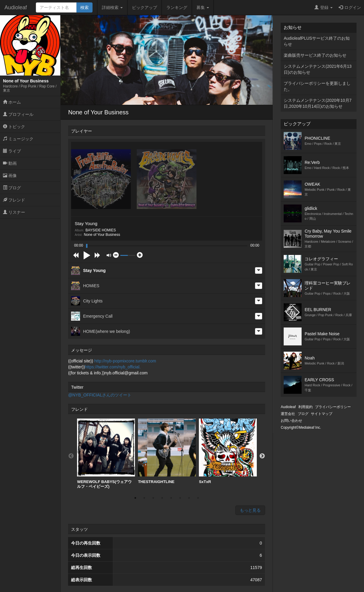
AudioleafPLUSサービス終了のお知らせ (317, 41)
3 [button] (153, 498)
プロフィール (18, 114)
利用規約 (305, 407)
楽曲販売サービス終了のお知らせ (315, 55)
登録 (324, 7)
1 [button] (135, 498)
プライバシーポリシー (333, 407)
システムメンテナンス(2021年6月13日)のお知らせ (318, 69)
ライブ (12, 151)
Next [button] (262, 456)
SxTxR (228, 451)
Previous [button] (71, 456)
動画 (10, 163)
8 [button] (198, 498)
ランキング (177, 7)
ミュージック (18, 139)
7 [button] (189, 498)
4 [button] (162, 498)
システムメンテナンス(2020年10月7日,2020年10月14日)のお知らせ (318, 103)
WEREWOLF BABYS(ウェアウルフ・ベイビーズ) (106, 454)
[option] (106, 454)
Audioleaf (16, 7)
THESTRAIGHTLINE (167, 451)
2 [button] (144, 498)
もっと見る (250, 510)
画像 (10, 176)
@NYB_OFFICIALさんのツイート (100, 395)
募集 (203, 7)
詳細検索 (112, 7)
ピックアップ (145, 7)
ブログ (12, 188)
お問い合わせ (291, 421)
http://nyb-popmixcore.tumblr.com (125, 361)
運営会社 (288, 414)
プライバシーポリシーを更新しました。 (317, 86)
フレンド (14, 200)
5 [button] (171, 498)
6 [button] (180, 498)
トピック (14, 127)
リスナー (14, 212)
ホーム (12, 102)
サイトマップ (322, 414)
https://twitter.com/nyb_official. (113, 367)
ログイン (350, 7)
